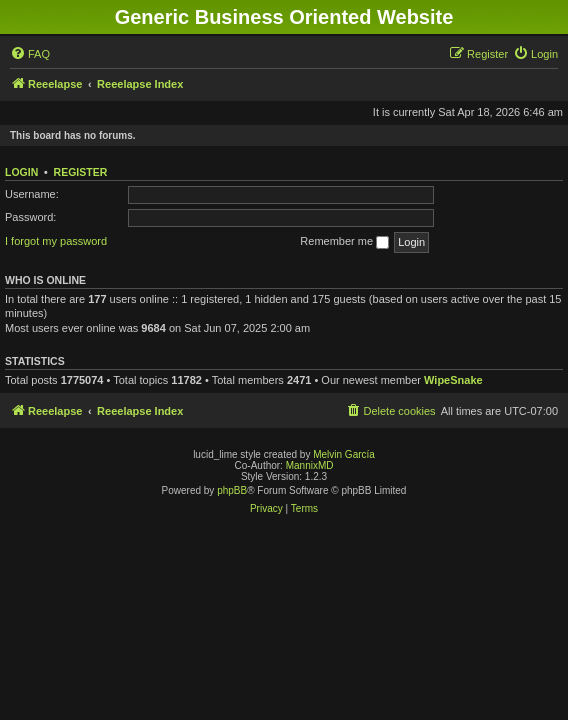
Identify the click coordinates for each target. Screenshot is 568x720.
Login (21, 172)
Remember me (344, 242)
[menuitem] (30, 54)
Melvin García (344, 454)
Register (81, 172)
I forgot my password (56, 241)
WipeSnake (453, 380)
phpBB (232, 490)
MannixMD (310, 465)
